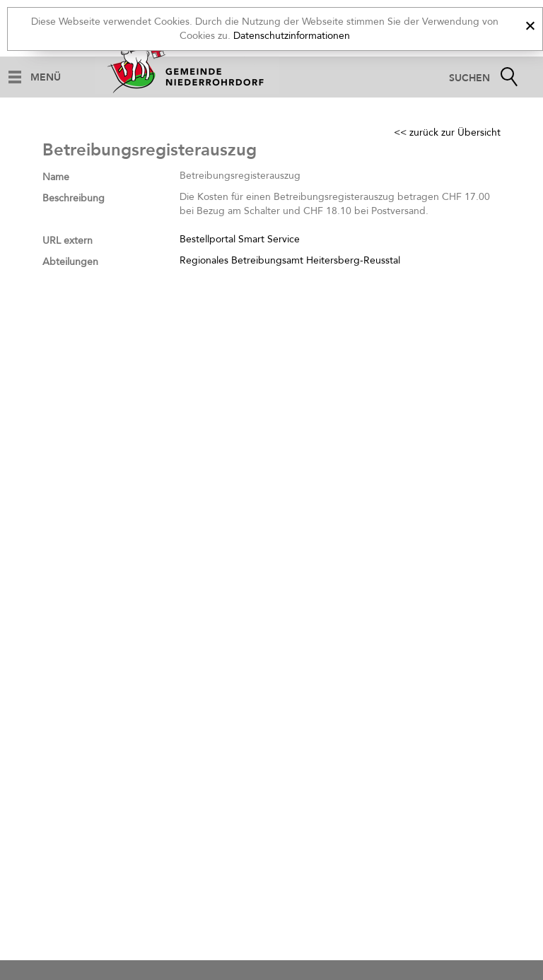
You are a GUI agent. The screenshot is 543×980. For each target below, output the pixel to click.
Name (56, 177)
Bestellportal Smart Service (240, 239)
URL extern (68, 241)
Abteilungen (70, 262)
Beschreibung (74, 198)
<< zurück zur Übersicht (447, 132)
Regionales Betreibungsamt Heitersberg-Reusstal (290, 260)
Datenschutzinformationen (292, 36)
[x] (530, 24)
